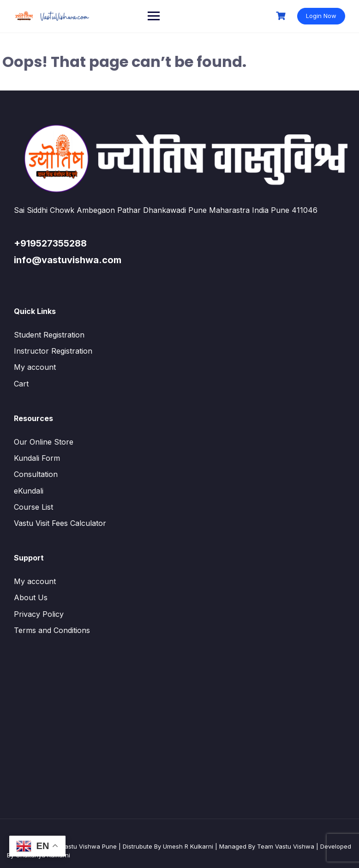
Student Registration (49, 335)
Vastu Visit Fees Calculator (60, 523)
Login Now (321, 16)
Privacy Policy (39, 614)
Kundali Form (37, 458)
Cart (21, 384)
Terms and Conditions (52, 630)
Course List (33, 507)
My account (35, 367)
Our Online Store (44, 442)
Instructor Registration (53, 351)
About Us (31, 597)
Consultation (36, 474)
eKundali (29, 491)
